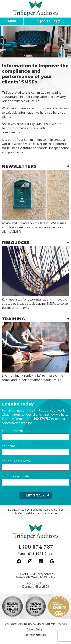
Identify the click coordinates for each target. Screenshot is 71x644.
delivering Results (36, 635)
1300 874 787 (47, 21)
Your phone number (16, 476)
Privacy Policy (35, 629)
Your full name (12, 431)
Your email (9, 446)
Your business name (16, 461)
